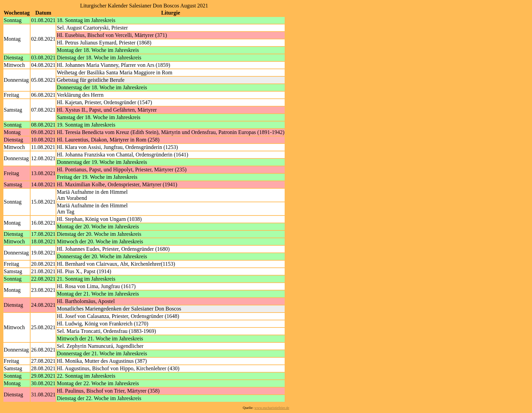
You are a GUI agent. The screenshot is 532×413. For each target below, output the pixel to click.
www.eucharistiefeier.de (272, 408)
